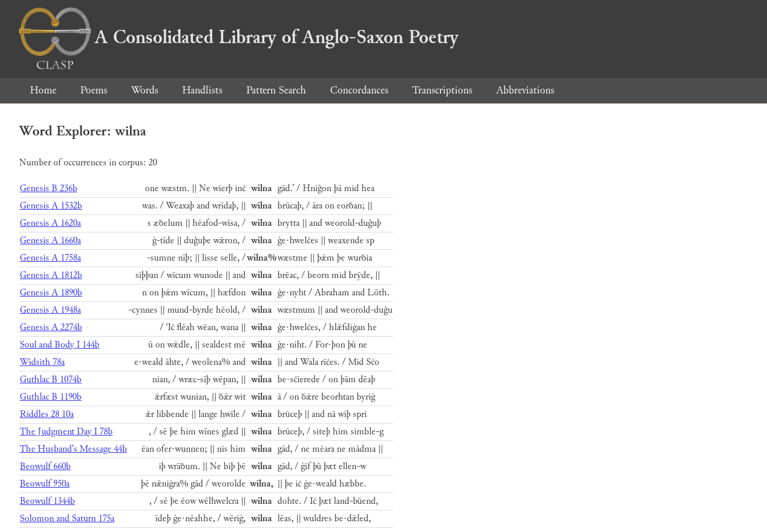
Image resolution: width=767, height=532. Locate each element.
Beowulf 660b (45, 466)
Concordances (359, 90)
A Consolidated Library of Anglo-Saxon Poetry (239, 37)
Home (43, 90)
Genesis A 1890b (51, 293)
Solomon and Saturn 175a (67, 519)
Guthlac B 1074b (51, 380)
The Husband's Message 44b (73, 449)
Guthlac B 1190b (51, 397)
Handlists (202, 90)
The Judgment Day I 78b (66, 432)
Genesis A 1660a (50, 241)
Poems (94, 90)
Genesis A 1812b (51, 275)
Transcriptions (442, 90)
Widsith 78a (42, 362)
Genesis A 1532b (51, 206)
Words (145, 90)
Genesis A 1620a (50, 223)
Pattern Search (276, 90)
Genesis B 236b (49, 188)
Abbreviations (525, 90)
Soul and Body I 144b (60, 345)
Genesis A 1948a (50, 310)
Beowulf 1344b (47, 501)
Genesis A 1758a (50, 258)
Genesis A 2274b (51, 327)
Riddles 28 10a (47, 414)
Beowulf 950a (45, 484)
